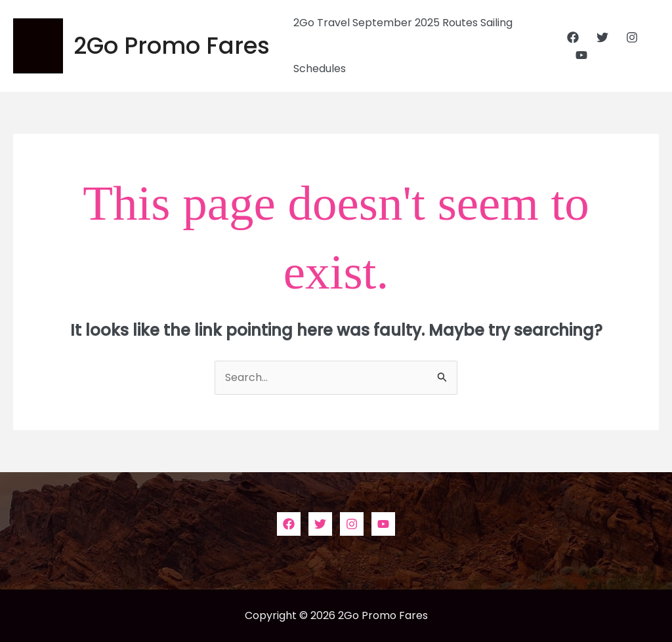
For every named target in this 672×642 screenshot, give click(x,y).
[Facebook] (573, 37)
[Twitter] (602, 37)
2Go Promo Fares (172, 46)
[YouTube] (581, 55)
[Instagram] (632, 37)
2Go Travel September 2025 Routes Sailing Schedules (403, 46)
